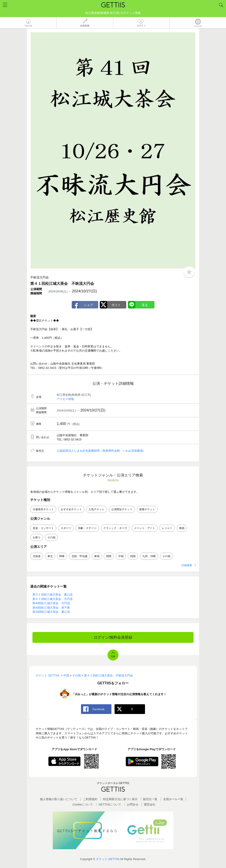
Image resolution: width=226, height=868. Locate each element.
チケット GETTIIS (108, 859)
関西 (109, 556)
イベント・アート (145, 528)
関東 (62, 556)
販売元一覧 (150, 799)
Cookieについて (83, 804)
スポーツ (66, 528)
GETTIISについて (110, 804)
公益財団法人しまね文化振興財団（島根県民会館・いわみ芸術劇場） (101, 451)
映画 (182, 528)
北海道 (37, 556)
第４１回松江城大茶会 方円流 (53, 599)
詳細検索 (187, 565)
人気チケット (96, 509)
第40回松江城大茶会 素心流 (51, 612)
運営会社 (150, 804)
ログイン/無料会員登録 (113, 637)
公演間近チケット (122, 509)
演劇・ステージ (87, 528)
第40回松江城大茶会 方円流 (51, 603)
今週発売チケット (43, 509)
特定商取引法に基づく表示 (120, 799)
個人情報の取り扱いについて (59, 799)
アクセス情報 (65, 399)
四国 (133, 556)
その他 (51, 537)
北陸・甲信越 (79, 556)
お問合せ (133, 804)
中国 (121, 556)
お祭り (37, 537)
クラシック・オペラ (115, 528)
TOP (113, 657)
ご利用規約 (90, 799)
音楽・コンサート (43, 528)
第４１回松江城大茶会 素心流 (53, 595)
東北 (50, 556)
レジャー (167, 528)
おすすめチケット (71, 509)
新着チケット (147, 509)
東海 (97, 556)
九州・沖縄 (149, 556)
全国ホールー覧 (173, 799)
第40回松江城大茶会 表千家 (51, 608)
